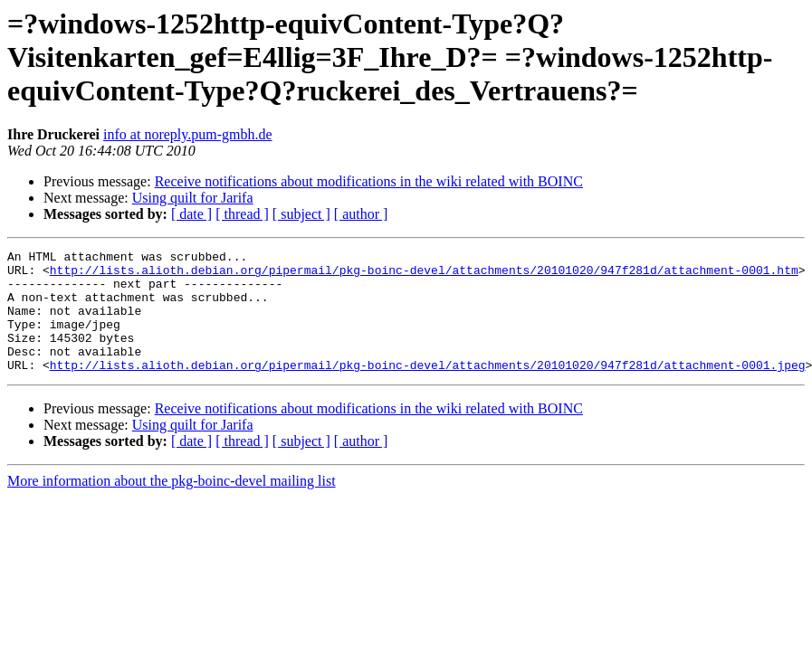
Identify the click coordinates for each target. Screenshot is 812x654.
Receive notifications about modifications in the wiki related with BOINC (369, 181)
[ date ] (191, 214)
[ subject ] (301, 214)
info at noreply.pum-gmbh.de (187, 134)
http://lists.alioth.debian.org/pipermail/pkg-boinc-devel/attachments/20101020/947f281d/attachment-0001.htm (424, 275)
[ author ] (361, 214)
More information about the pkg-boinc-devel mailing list (172, 505)
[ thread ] (242, 214)
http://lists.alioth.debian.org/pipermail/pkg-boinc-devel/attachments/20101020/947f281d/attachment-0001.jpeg (428, 389)
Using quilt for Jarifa (193, 198)
